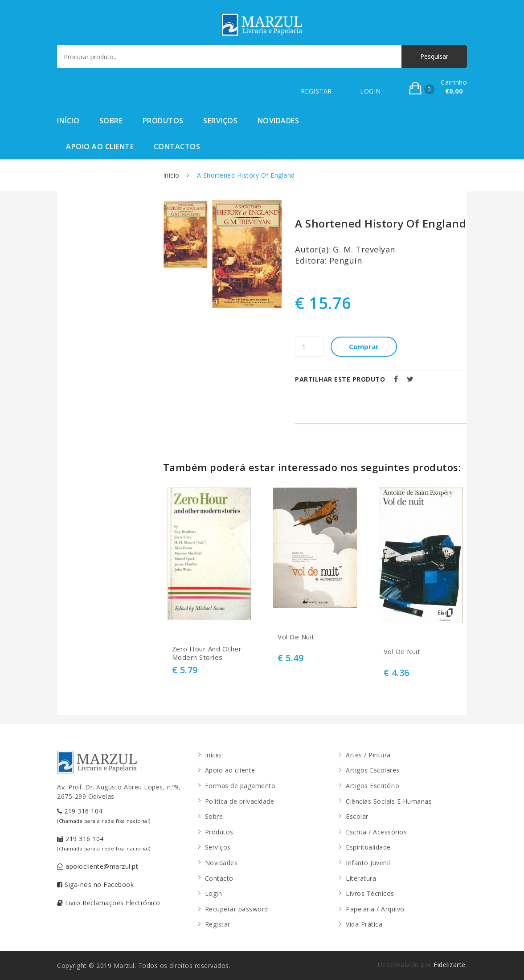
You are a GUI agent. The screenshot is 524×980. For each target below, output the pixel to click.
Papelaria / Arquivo (375, 909)
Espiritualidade (368, 847)
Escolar (357, 816)
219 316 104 (104, 815)
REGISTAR (316, 91)
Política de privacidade (240, 801)
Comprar (364, 346)
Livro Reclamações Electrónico (109, 903)
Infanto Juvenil (368, 863)
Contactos (177, 146)
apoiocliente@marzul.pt (98, 866)
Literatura (361, 878)
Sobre (111, 121)
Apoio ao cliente (100, 146)
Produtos (163, 121)
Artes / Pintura (368, 755)
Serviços (220, 121)
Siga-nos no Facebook (95, 884)
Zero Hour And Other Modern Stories (207, 653)
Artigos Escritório (373, 786)
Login (214, 893)
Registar (218, 924)
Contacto (219, 878)
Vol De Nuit (296, 637)
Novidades (278, 121)
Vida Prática (364, 924)
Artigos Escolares (373, 770)
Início (68, 121)
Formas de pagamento (240, 786)
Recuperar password (237, 909)
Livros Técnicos (370, 893)
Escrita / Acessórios (376, 832)
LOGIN (370, 91)
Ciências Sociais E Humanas (389, 801)
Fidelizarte (450, 965)
